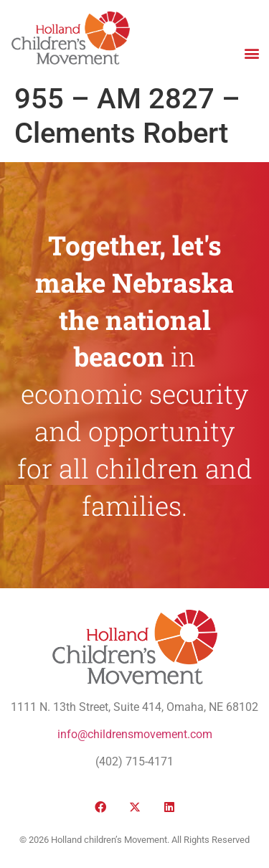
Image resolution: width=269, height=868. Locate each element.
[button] (251, 53)
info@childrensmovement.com (135, 734)
